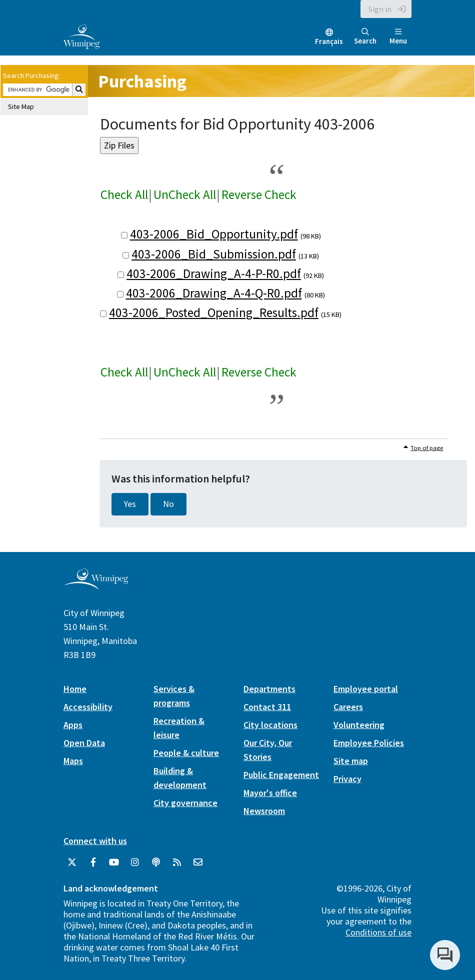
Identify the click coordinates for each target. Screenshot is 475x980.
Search (365, 37)
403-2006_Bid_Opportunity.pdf (214, 234)
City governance (185, 803)
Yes (130, 504)
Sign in (380, 9)
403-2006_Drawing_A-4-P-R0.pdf (214, 273)
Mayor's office (270, 793)
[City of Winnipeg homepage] (96, 586)
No (168, 504)
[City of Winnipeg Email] (198, 862)
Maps (73, 761)
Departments (269, 689)
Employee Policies (369, 743)
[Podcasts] (156, 862)
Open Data (84, 743)
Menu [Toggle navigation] (398, 37)
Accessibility (88, 707)
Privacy (347, 779)
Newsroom (264, 811)
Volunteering (359, 725)
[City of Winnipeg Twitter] (72, 862)
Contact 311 (267, 707)
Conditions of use (378, 932)
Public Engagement (281, 775)
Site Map (21, 106)
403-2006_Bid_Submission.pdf (214, 254)
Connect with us (95, 841)
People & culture (186, 753)
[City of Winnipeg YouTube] (114, 862)
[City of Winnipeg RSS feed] (177, 862)
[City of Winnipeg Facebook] (93, 862)
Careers (348, 707)
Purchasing (142, 81)
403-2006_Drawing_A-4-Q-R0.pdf (214, 293)
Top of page (427, 448)
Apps (73, 725)
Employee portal (366, 689)
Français (329, 41)
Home (75, 689)
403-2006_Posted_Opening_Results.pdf (214, 312)
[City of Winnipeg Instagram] (135, 862)
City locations (270, 725)
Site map (351, 761)
